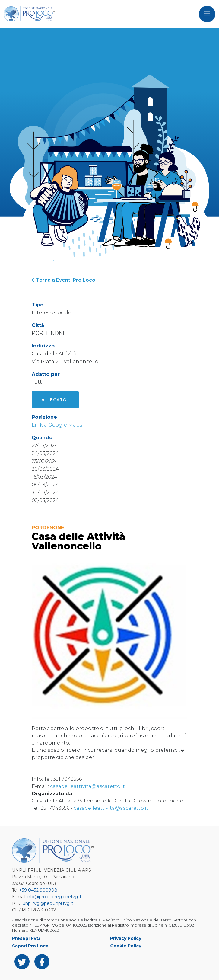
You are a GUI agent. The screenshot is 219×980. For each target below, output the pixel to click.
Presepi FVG (26, 938)
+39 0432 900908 (38, 890)
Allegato (54, 400)
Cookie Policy (126, 946)
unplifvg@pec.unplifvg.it (48, 903)
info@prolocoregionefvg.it (54, 897)
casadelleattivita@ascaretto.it (87, 786)
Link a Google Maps (57, 425)
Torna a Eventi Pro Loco (63, 280)
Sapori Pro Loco (30, 946)
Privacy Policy (126, 938)
